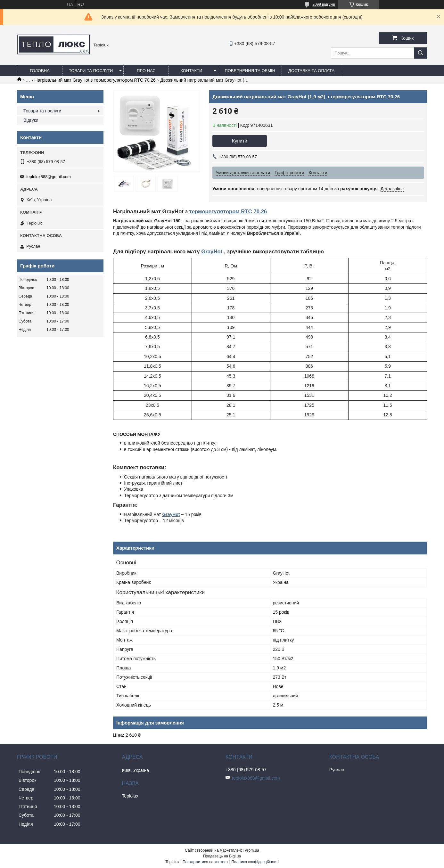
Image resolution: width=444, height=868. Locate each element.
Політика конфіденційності (255, 862)
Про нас (146, 71)
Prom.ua (252, 850)
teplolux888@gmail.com (49, 177)
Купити (240, 141)
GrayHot (212, 252)
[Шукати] (421, 53)
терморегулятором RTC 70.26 (228, 212)
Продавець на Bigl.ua (222, 856)
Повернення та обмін (250, 71)
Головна (40, 71)
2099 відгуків (324, 4)
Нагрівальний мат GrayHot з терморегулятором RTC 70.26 (95, 80)
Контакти (191, 71)
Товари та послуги (91, 71)
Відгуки (31, 120)
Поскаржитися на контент (205, 862)
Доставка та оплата (311, 71)
